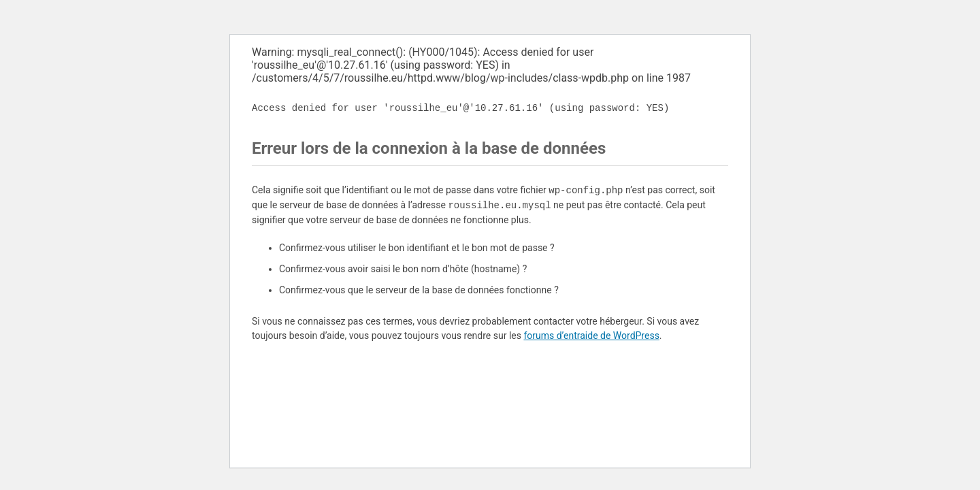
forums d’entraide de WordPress (591, 336)
